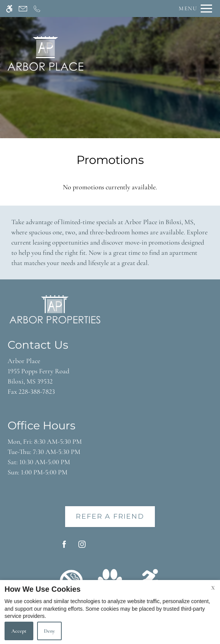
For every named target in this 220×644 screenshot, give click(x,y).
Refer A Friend (110, 516)
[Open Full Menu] (193, 9)
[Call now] (37, 9)
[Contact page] (23, 9)
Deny (49, 631)
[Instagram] (82, 547)
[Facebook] (64, 547)
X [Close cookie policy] (213, 588)
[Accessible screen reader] (9, 9)
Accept (19, 631)
